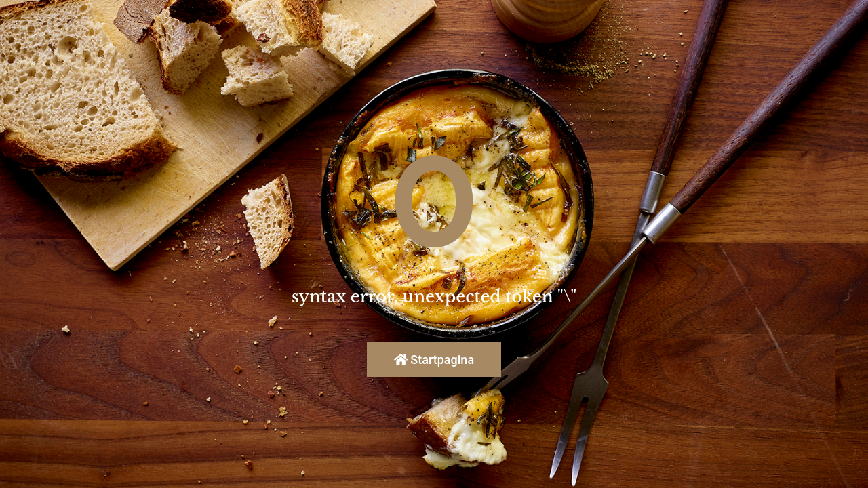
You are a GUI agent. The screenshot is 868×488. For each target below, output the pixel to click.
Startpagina (434, 360)
